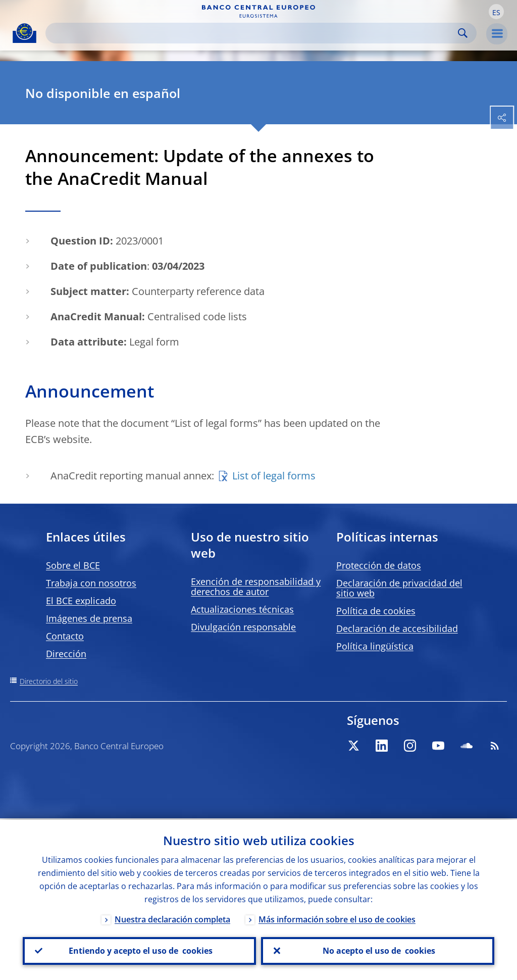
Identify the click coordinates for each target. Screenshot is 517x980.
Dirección (66, 654)
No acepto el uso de (378, 950)
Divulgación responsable (243, 627)
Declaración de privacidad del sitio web (399, 588)
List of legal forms (274, 476)
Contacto (65, 636)
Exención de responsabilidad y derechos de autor (256, 586)
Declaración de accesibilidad (397, 628)
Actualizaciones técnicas (242, 609)
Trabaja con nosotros (91, 583)
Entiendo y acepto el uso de (140, 950)
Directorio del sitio (49, 681)
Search (463, 33)
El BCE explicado (81, 601)
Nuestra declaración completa (172, 918)
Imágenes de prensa (89, 618)
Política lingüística (375, 646)
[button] (496, 12)
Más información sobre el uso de (337, 918)
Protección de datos (379, 565)
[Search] (253, 33)
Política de (376, 611)
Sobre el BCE (73, 565)
